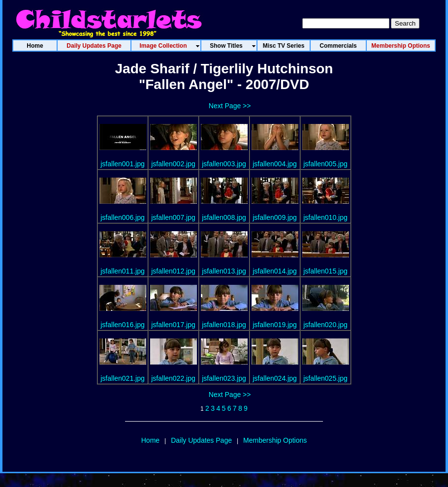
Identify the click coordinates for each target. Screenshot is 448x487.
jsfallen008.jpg (224, 217)
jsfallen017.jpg (173, 325)
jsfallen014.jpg (275, 271)
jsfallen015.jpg (325, 271)
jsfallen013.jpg (224, 271)
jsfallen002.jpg (173, 164)
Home (150, 440)
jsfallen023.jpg (224, 378)
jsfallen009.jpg (275, 217)
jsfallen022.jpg (173, 378)
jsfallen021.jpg (123, 378)
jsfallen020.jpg (325, 325)
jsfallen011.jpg (123, 271)
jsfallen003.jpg (224, 164)
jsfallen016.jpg (123, 325)
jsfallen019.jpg (275, 325)
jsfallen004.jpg (275, 164)
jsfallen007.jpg (173, 217)
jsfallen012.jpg (173, 271)
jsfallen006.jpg (123, 217)
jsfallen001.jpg (123, 164)
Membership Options (275, 440)
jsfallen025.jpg (325, 378)
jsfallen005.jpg (325, 164)
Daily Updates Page (201, 440)
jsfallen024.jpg (275, 378)
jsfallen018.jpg (224, 325)
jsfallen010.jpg (325, 217)
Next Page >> (230, 106)
